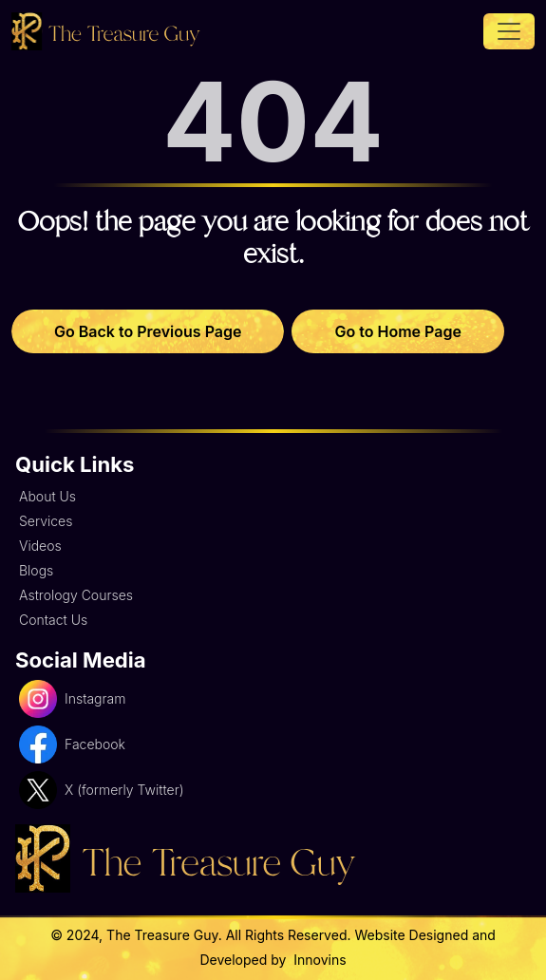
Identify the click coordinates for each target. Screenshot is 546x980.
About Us (47, 496)
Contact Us (53, 620)
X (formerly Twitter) (102, 790)
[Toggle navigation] (509, 31)
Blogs (36, 570)
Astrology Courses (76, 595)
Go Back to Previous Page (148, 331)
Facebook (72, 744)
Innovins (318, 960)
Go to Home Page (397, 331)
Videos (40, 546)
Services (46, 521)
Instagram (72, 699)
